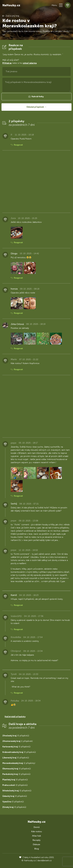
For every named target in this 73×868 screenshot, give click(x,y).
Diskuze (36, 844)
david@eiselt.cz (45, 860)
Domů (37, 827)
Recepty (36, 840)
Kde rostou (36, 832)
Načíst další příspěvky (15, 717)
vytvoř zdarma (30, 63)
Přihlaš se (7, 63)
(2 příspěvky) (19, 763)
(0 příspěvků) (16, 736)
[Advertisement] (36, 182)
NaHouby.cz (11, 5)
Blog (37, 849)
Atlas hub (36, 836)
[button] (61, 5)
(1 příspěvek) (18, 741)
